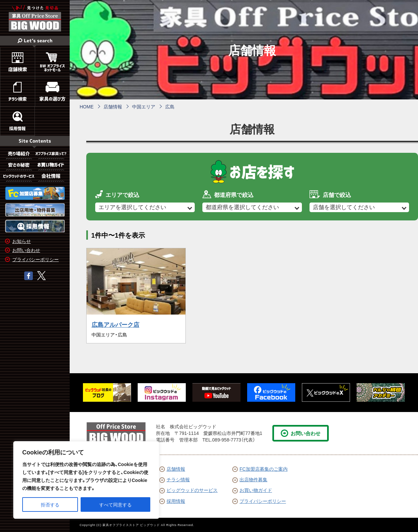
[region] (86, 480)
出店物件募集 (250, 479)
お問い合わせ (26, 250)
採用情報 (172, 501)
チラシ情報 (174, 479)
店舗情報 (113, 106)
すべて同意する (115, 504)
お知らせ (22, 241)
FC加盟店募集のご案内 (260, 469)
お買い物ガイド (252, 490)
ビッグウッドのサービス (188, 490)
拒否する (50, 504)
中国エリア (144, 106)
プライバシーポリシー (35, 259)
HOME (87, 106)
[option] (107, 393)
